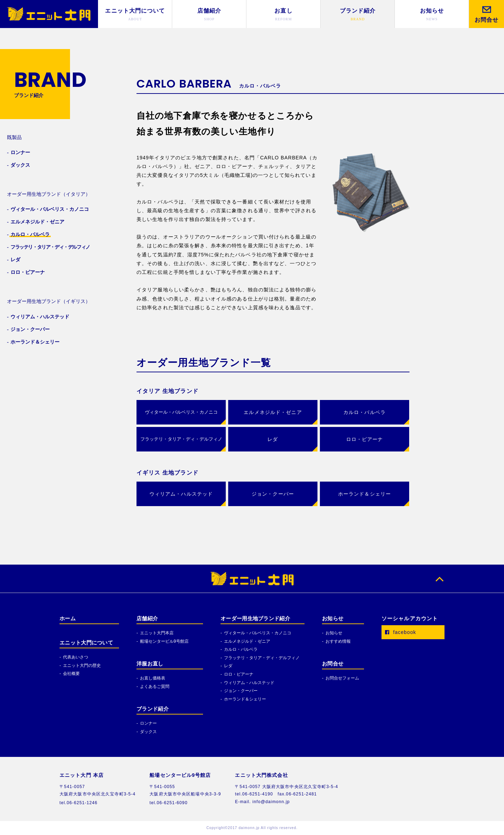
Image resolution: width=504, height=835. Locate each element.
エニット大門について (86, 643)
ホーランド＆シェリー (245, 699)
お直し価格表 (153, 678)
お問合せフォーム (342, 678)
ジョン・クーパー (241, 691)
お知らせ (333, 619)
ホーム (68, 619)
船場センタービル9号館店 (164, 641)
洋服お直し (150, 664)
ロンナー (148, 723)
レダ (228, 666)
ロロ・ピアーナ (239, 674)
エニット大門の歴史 (82, 665)
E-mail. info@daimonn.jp (262, 802)
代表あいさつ (76, 657)
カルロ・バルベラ (241, 649)
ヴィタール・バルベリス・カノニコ (181, 412)
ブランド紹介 (153, 709)
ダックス (148, 732)
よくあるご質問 (155, 686)
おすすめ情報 (338, 641)
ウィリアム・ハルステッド (249, 683)
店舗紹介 (147, 619)
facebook (399, 632)
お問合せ (333, 664)
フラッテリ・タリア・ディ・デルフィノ (181, 439)
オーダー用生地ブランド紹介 (255, 619)
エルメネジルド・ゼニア (247, 641)
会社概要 (71, 674)
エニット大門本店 (157, 633)
